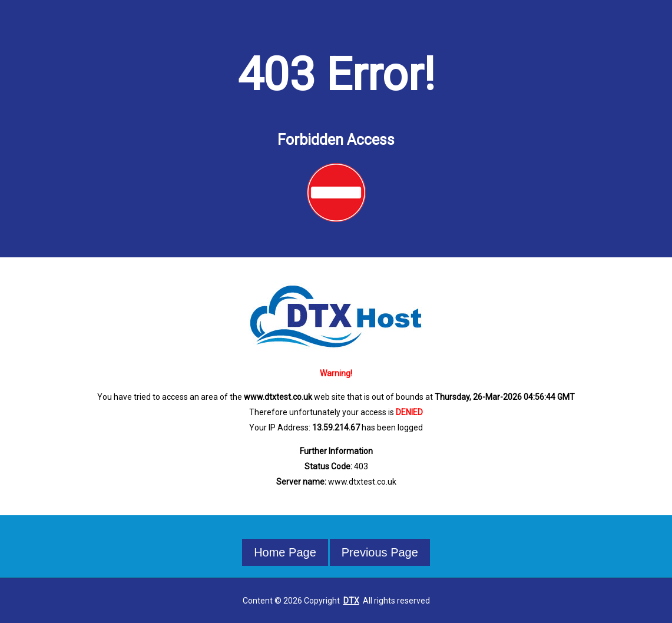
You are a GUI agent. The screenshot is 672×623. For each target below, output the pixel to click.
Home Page (285, 552)
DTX (351, 601)
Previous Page (380, 552)
